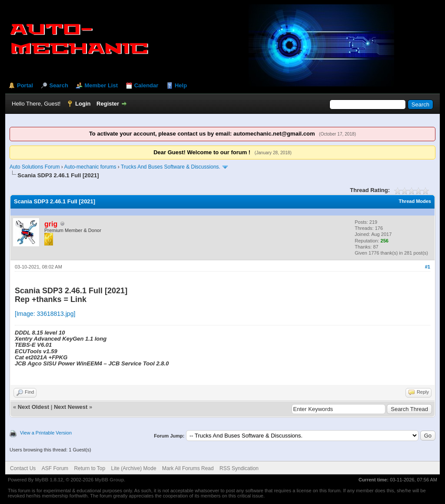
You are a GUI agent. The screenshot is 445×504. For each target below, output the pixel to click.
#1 (428, 267)
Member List (101, 85)
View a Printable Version (46, 433)
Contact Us (23, 468)
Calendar (146, 85)
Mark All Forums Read (188, 468)
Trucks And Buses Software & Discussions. (171, 167)
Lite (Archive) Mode (134, 468)
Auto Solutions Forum (35, 167)
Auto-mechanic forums (90, 167)
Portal (25, 85)
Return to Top (90, 468)
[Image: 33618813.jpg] (45, 314)
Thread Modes (415, 201)
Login (83, 104)
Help (181, 85)
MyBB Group (109, 480)
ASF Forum (55, 468)
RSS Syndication (239, 468)
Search (58, 85)
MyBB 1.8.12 (49, 480)
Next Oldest (33, 407)
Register (108, 104)
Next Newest (71, 407)
